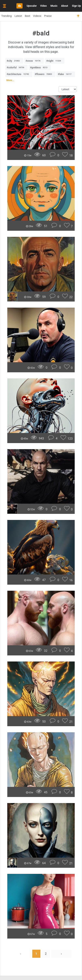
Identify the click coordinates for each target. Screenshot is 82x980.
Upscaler (32, 6)
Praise (48, 16)
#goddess (40, 68)
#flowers (45, 74)
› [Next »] (61, 954)
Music (54, 6)
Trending (6, 16)
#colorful (16, 68)
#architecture (19, 74)
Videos (37, 16)
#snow (34, 61)
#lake (66, 74)
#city (14, 61)
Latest (18, 16)
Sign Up (77, 6)
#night (55, 61)
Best (27, 16)
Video (44, 6)
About (65, 6)
